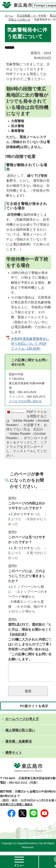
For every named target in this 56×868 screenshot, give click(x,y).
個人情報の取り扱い (20, 734)
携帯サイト (14, 756)
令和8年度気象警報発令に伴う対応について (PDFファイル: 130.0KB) (30, 344)
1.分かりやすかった (25, 514)
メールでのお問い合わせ (25, 401)
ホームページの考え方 (22, 722)
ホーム (9, 16)
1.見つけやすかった (25, 548)
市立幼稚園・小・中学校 (31, 16)
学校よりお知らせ (19, 20)
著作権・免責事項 (18, 745)
